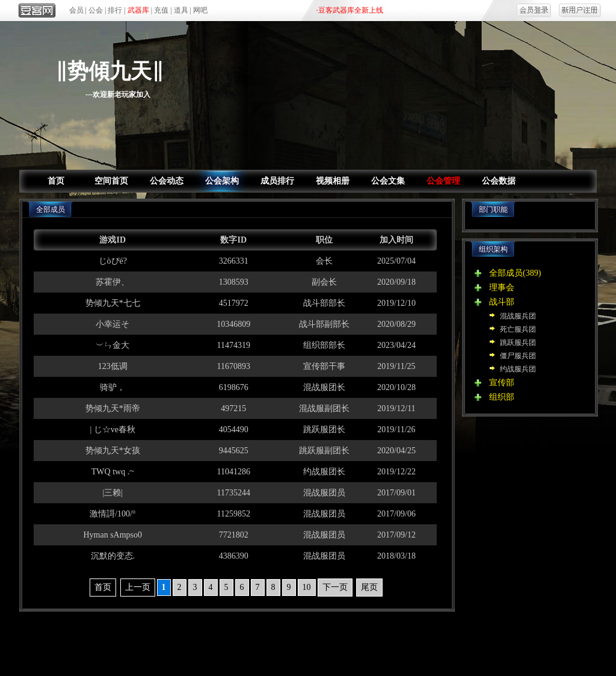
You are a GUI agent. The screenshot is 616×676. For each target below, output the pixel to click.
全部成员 (506, 273)
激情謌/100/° (112, 514)
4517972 (234, 303)
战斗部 (502, 302)
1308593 (234, 282)
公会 (96, 10)
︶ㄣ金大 (112, 345)
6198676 (234, 387)
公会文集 (388, 181)
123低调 (113, 366)
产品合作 (239, 640)
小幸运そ (112, 324)
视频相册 (333, 181)
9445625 (234, 451)
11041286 (234, 472)
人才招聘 (423, 640)
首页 (56, 181)
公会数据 (499, 181)
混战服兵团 (518, 316)
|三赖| (112, 493)
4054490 (234, 429)
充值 (161, 10)
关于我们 (193, 640)
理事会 (502, 287)
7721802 (234, 535)
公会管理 (443, 181)
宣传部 (502, 383)
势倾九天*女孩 (113, 451)
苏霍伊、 (112, 282)
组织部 (502, 397)
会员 (76, 10)
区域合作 (285, 640)
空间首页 (111, 181)
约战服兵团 (518, 369)
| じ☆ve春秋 (112, 429)
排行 (115, 10)
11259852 (234, 514)
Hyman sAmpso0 (112, 535)
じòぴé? (113, 261)
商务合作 (377, 640)
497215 (233, 408)
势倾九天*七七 (113, 303)
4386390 (234, 556)
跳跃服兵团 (518, 343)
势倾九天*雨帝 (113, 408)
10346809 (233, 324)
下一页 (335, 587)
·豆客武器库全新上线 (350, 10)
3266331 (234, 261)
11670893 (234, 366)
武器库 (138, 10)
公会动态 (167, 181)
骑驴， (112, 387)
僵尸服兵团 (518, 356)
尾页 (369, 587)
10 (307, 587)
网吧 (200, 10)
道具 (181, 10)
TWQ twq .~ (113, 472)
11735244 (234, 493)
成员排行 (277, 181)
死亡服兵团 (518, 329)
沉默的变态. (113, 556)
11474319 (234, 345)
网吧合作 (331, 640)
